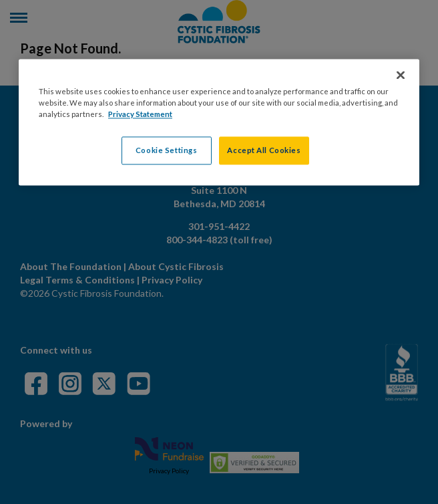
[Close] (401, 76)
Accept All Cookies (264, 151)
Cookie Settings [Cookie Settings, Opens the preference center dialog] (167, 151)
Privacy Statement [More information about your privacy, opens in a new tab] (140, 115)
